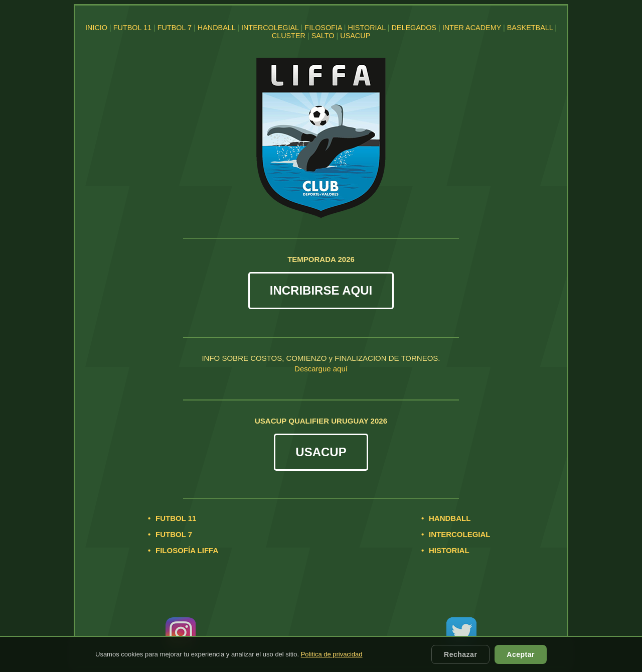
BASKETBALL (530, 28)
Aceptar (521, 654)
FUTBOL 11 (132, 28)
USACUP (355, 36)
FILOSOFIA (323, 28)
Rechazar (460, 654)
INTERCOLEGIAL (270, 28)
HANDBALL (216, 28)
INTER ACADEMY (472, 28)
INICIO (96, 28)
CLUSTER (289, 36)
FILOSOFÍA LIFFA (187, 550)
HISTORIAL (366, 28)
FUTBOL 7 (175, 28)
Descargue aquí (321, 369)
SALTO (323, 36)
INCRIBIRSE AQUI (321, 290)
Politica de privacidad (332, 654)
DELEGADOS (414, 28)
